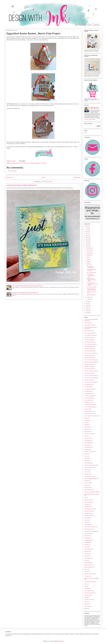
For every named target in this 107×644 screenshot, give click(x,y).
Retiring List (87, 551)
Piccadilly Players (88, 540)
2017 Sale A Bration (89, 337)
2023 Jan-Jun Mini (88, 384)
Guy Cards (87, 470)
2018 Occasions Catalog (90, 344)
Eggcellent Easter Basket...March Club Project (92, 280)
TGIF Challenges (88, 591)
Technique (87, 588)
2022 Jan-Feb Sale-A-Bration (91, 376)
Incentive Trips (87, 488)
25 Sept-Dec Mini (88, 402)
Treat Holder (43, 163)
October (89, 252)
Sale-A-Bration (87, 558)
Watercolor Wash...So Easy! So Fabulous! (91, 289)
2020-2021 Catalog (88, 367)
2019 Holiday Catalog (89, 351)
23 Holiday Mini (88, 387)
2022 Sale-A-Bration (89, 380)
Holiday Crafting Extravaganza (91, 479)
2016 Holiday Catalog (89, 325)
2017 (87, 243)
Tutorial (86, 597)
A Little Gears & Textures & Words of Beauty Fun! (22, 185)
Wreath (86, 609)
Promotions (87, 545)
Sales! (86, 560)
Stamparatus (87, 576)
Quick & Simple (88, 549)
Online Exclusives (88, 529)
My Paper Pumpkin (88, 516)
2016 (87, 245)
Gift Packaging (31, 163)
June (88, 259)
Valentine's (87, 604)
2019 (87, 239)
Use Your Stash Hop (89, 600)
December (89, 248)
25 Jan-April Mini (88, 400)
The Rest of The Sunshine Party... (91, 267)
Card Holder (87, 427)
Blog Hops (87, 425)
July (88, 258)
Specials (86, 572)
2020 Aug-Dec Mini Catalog (90, 360)
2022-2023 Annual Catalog (90, 382)
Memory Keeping (88, 502)
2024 (87, 230)
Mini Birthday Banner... (92, 295)
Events (86, 454)
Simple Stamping (88, 565)
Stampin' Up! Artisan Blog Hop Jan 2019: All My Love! (25, 293)
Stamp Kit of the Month (89, 574)
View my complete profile (90, 119)
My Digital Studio (88, 513)
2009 (87, 311)
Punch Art (86, 547)
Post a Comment (12, 171)
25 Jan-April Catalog (89, 398)
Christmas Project (88, 434)
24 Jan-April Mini (88, 393)
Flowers (86, 458)
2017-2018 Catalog (88, 340)
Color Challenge (88, 443)
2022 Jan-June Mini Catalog (90, 378)
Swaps (86, 584)
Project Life (87, 542)
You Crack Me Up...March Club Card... (91, 276)
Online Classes (88, 525)
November (89, 250)
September (89, 254)
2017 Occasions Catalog (90, 335)
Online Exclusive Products (90, 527)
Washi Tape (87, 606)
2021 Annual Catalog (89, 369)
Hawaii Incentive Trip (89, 476)
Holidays (38, 163)
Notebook (86, 520)
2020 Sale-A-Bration (89, 364)
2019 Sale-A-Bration (89, 355)
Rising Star (87, 554)
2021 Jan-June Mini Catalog (90, 371)
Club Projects (24, 163)
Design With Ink (96, 107)
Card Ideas (87, 429)
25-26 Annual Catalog (89, 405)
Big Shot (18, 163)
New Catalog (87, 518)
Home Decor (87, 483)
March (88, 265)
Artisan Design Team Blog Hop (91, 416)
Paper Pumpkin (88, 533)
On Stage (86, 522)
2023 (87, 232)
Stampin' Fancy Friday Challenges (92, 578)
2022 (87, 233)
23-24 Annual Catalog (89, 389)
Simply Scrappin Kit (88, 567)
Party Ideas (87, 536)
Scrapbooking (87, 563)
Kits (85, 498)
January (89, 299)
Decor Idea (87, 449)
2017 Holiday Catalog (89, 333)
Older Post (77, 177)
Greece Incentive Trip (89, 467)
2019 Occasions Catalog (90, 353)
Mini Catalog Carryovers (89, 509)
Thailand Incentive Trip (89, 593)
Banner (86, 418)
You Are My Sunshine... (92, 273)
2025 (87, 228)
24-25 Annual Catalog (89, 396)
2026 (87, 226)
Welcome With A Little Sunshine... (91, 270)
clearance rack (87, 438)
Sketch (86, 569)
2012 (87, 305)
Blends (86, 423)
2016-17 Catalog (88, 331)
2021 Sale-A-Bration (89, 373)
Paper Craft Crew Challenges (91, 531)
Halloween (87, 474)
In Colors (86, 485)
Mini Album (87, 504)
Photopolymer (87, 538)
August (89, 256)
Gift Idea (86, 461)
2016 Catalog (87, 323)
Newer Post (10, 177)
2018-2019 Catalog (88, 349)
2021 (87, 235)
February (89, 297)
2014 (87, 301)
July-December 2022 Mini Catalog (92, 494)
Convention (87, 445)
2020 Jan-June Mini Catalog (90, 362)
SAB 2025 (86, 556)
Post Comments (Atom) (47, 182)
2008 (87, 313)
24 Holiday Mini (88, 391)
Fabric (86, 456)
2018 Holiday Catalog (89, 342)
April (88, 263)
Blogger (62, 641)
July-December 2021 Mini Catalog (92, 492)
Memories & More (88, 500)
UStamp (86, 602)
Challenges (87, 432)
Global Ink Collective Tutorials (91, 465)
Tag (85, 586)
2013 (87, 303)
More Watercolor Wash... (92, 287)
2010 (87, 309)
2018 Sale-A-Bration (89, 346)
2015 (87, 247)
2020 (87, 237)
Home (44, 177)
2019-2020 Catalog (88, 358)
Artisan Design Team (89, 414)
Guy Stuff (86, 472)
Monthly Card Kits (88, 511)
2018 (87, 241)
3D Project (13, 163)
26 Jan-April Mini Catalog (90, 407)
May (88, 261)
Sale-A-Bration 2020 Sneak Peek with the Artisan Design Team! (28, 286)
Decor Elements (88, 447)
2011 (87, 307)
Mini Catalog (87, 507)
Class (86, 436)
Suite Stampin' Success (89, 582)
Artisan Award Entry (89, 411)
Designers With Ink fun (89, 452)
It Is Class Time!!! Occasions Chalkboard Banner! (92, 284)
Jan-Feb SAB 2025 (88, 490)
